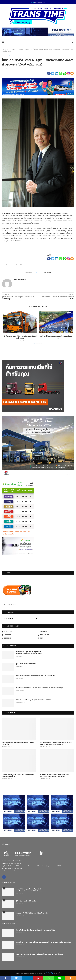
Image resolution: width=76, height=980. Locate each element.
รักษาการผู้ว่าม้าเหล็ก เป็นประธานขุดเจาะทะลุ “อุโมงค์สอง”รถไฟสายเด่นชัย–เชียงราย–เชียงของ (55, 776)
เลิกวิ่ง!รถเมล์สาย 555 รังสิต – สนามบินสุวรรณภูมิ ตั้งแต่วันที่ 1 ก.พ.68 (20, 337)
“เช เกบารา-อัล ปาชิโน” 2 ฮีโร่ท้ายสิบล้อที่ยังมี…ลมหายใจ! (32, 913)
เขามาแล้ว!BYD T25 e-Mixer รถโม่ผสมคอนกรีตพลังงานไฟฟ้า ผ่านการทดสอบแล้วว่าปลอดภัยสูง (56, 744)
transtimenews (11, 68)
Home (4, 49)
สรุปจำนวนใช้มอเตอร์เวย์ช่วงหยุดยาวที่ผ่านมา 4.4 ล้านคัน (56, 336)
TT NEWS (13, 49)
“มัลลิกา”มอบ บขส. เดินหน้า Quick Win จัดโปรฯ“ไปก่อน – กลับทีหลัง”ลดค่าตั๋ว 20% (18, 776)
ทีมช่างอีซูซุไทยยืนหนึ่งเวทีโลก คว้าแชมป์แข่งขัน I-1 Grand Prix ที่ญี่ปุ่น (18, 744)
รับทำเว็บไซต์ (50, 973)
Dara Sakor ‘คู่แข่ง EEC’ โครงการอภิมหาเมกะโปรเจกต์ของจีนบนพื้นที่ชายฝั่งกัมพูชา (39, 688)
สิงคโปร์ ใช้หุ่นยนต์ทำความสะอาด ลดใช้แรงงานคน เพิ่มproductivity (35, 676)
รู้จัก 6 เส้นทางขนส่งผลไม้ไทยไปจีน (26, 664)
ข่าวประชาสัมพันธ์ (24, 49)
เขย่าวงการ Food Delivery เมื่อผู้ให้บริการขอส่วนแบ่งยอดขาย (34, 700)
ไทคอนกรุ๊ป (19, 265)
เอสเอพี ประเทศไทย (8, 265)
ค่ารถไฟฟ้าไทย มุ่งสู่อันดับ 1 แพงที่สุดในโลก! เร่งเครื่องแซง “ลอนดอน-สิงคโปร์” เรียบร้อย (29, 653)
